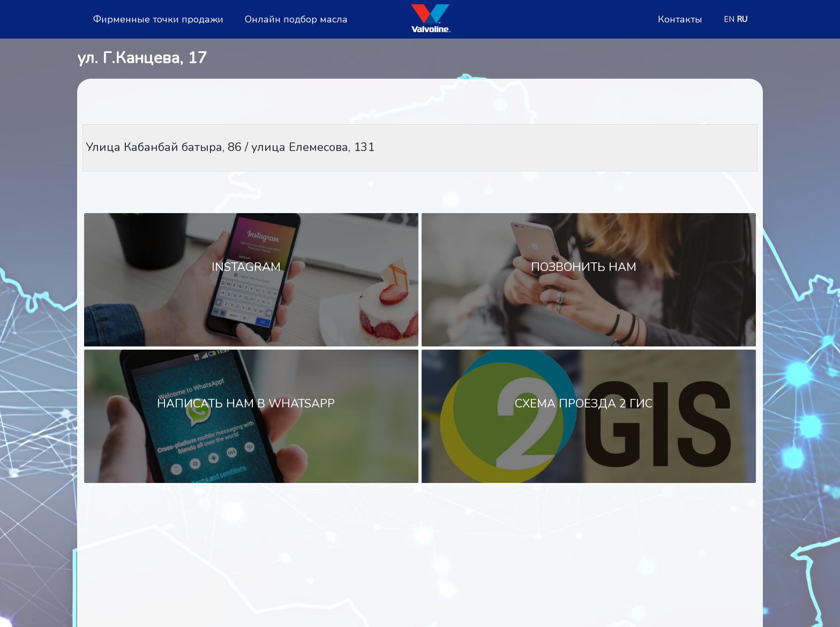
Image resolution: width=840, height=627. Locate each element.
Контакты (680, 20)
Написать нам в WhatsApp (246, 404)
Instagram (246, 267)
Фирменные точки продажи (158, 20)
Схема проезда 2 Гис (584, 404)
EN (729, 19)
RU (742, 19)
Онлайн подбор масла (296, 20)
